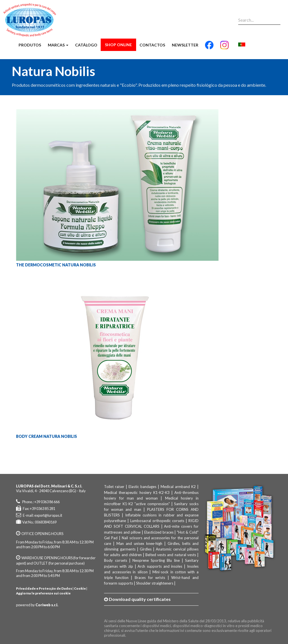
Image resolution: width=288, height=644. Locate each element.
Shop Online (118, 45)
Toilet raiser (114, 487)
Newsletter (185, 45)
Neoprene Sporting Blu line (156, 560)
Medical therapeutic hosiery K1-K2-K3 (137, 493)
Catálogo (86, 45)
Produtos (30, 45)
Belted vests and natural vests (171, 555)
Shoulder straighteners (155, 583)
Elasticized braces (159, 532)
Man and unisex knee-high (139, 543)
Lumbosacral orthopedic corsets (157, 521)
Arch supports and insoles (160, 566)
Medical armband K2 (178, 487)
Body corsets (115, 560)
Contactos (152, 45)
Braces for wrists (150, 578)
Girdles (146, 549)
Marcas (58, 45)
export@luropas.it (48, 515)
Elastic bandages (142, 487)
